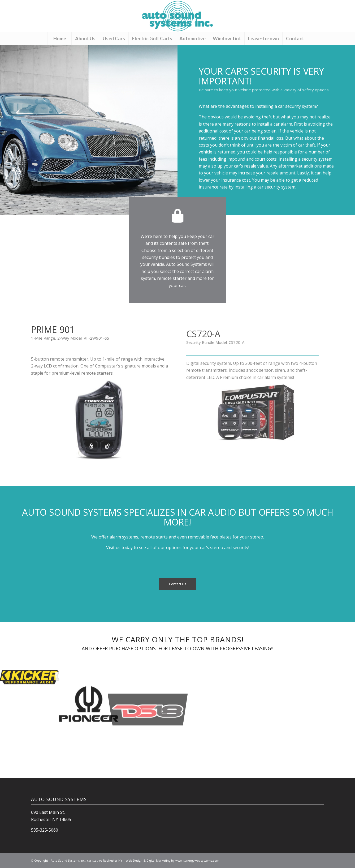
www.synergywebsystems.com (197, 860)
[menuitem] (59, 39)
